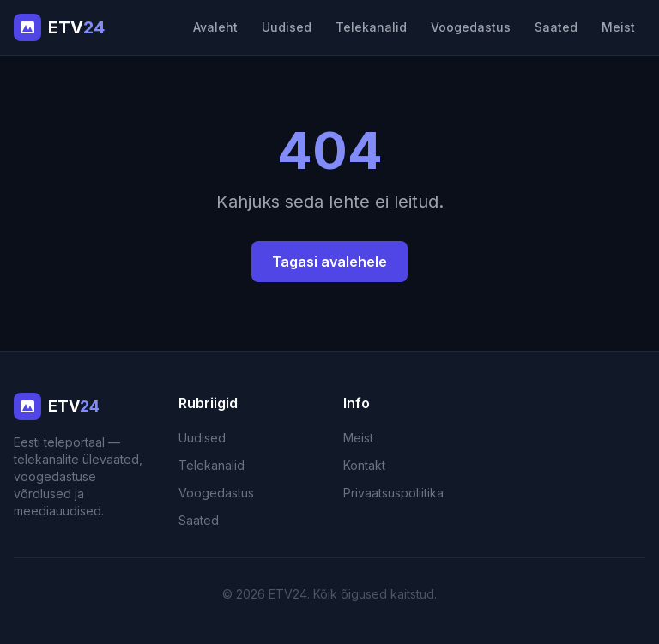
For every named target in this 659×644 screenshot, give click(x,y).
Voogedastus (471, 27)
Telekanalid (371, 27)
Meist (618, 27)
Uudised (287, 27)
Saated (556, 27)
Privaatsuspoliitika (393, 493)
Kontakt (364, 465)
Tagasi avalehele (329, 262)
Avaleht (215, 27)
